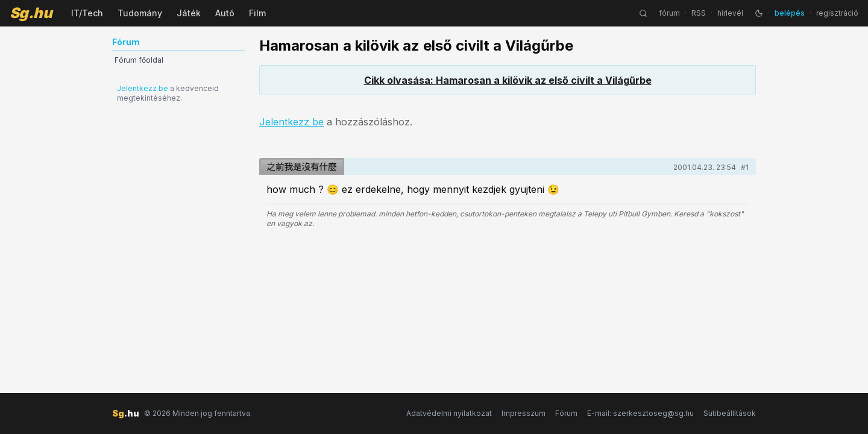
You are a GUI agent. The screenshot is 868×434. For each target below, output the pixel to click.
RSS (699, 13)
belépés (790, 13)
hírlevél (730, 13)
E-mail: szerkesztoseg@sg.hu (640, 413)
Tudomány (140, 13)
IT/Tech (87, 13)
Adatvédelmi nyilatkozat (449, 413)
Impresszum (524, 413)
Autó (225, 13)
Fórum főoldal (139, 60)
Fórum (566, 413)
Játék (189, 13)
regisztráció (837, 13)
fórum (669, 13)
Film (257, 13)
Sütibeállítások (730, 413)
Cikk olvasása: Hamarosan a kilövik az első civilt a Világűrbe (508, 80)
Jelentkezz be (143, 88)
